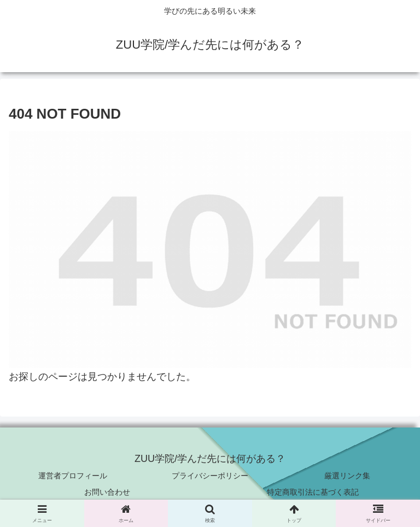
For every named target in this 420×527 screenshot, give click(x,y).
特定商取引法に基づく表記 (313, 492)
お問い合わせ (107, 492)
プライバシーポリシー (210, 476)
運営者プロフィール (73, 476)
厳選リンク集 (347, 476)
